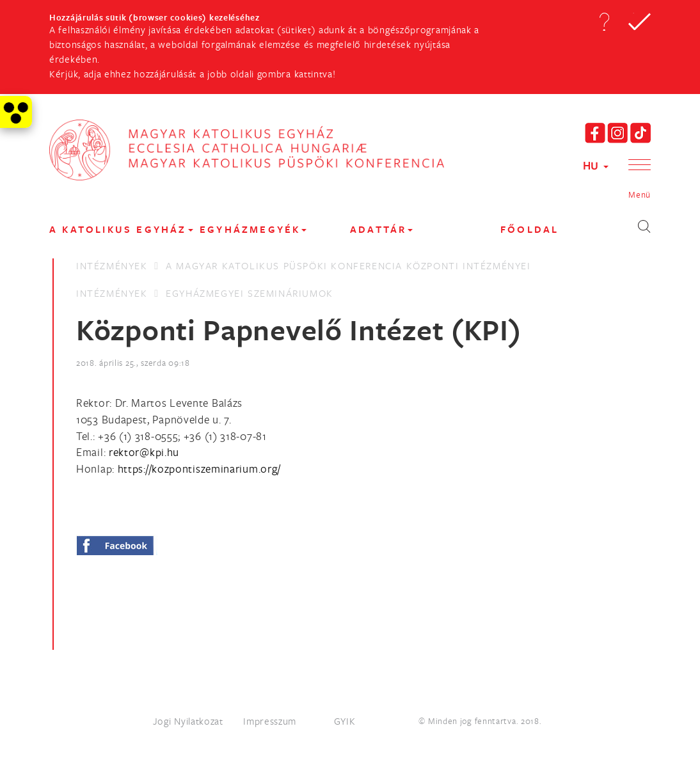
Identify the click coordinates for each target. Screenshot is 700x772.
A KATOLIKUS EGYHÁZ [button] (121, 229)
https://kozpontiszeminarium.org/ (199, 469)
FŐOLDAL (529, 229)
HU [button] (596, 165)
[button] (604, 22)
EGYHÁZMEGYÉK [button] (253, 229)
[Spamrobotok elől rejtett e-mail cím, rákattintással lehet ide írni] (144, 452)
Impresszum (270, 721)
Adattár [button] (381, 229)
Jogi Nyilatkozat (188, 721)
